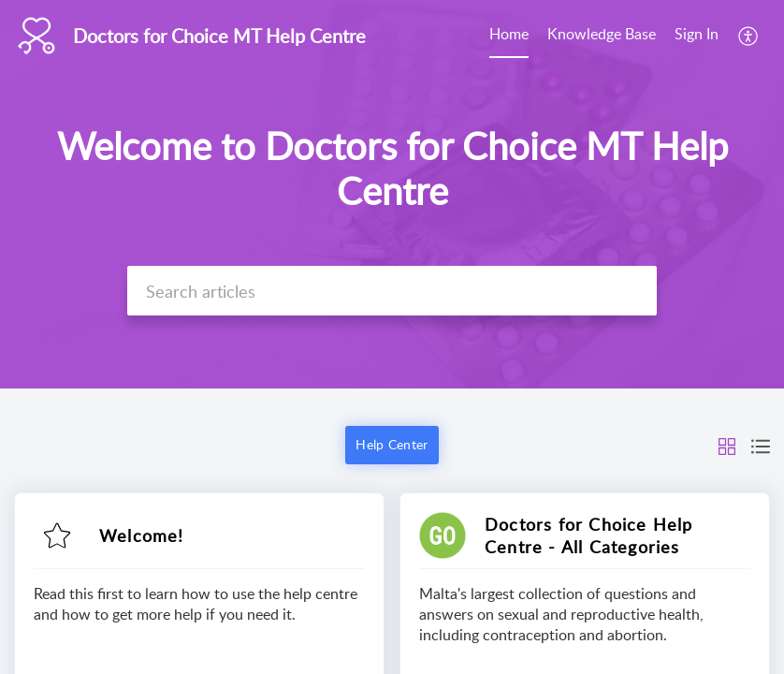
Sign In (697, 34)
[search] (392, 291)
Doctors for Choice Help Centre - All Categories (589, 535)
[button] (749, 36)
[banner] (392, 194)
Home (509, 34)
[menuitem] (509, 36)
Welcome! (142, 535)
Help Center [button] (392, 444)
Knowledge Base (602, 34)
